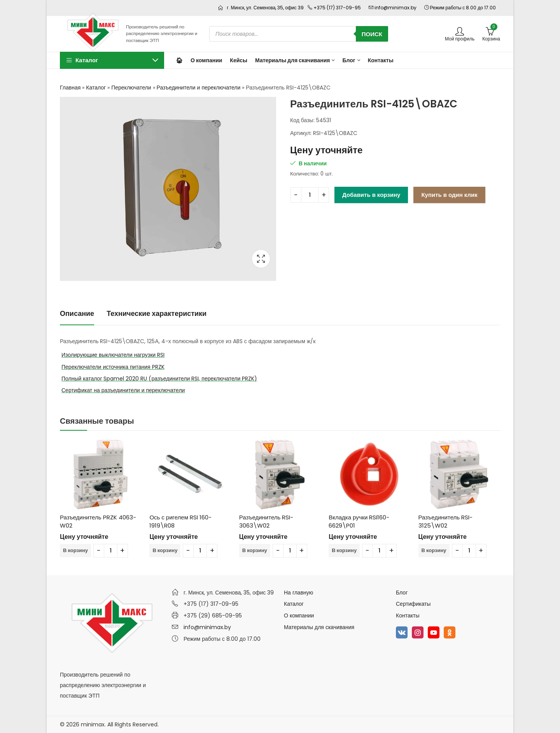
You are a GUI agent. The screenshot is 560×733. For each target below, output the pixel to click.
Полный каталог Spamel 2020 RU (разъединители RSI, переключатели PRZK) (159, 379)
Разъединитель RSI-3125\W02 (446, 521)
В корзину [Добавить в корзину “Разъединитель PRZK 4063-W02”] (75, 550)
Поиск (372, 34)
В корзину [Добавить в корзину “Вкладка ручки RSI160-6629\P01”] (344, 550)
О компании (299, 616)
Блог (402, 593)
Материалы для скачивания (319, 627)
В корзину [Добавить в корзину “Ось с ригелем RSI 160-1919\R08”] (165, 550)
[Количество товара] (310, 195)
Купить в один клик (449, 195)
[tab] (77, 314)
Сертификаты (413, 604)
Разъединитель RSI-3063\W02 (266, 521)
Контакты (408, 616)
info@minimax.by (207, 627)
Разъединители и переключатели (199, 88)
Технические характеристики (157, 313)
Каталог (96, 88)
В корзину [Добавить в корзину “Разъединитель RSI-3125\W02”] (434, 550)
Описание (77, 313)
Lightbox (261, 259)
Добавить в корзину (371, 195)
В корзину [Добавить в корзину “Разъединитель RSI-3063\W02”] (255, 550)
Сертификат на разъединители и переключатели (123, 390)
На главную (298, 593)
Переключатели (131, 88)
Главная (70, 88)
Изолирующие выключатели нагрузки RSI (113, 355)
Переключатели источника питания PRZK (113, 367)
